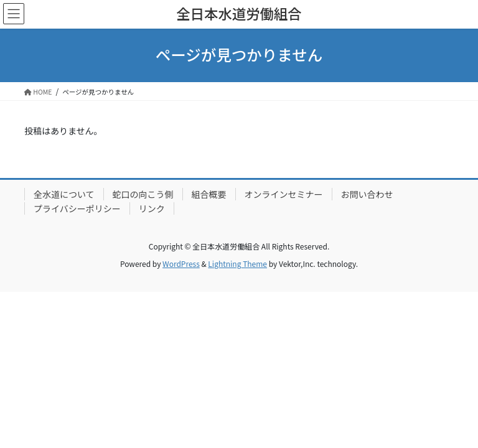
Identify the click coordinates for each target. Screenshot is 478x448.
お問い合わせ (367, 194)
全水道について (64, 194)
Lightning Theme (237, 264)
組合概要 (209, 194)
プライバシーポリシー (77, 208)
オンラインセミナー (284, 194)
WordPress (181, 264)
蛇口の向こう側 (143, 194)
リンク (152, 208)
